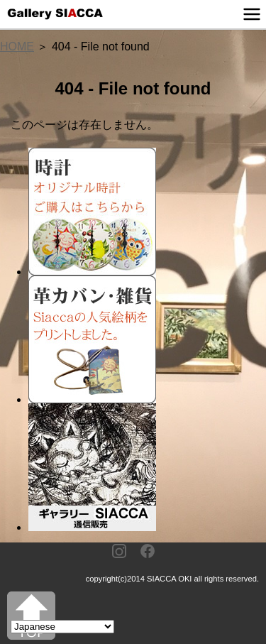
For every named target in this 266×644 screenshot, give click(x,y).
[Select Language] (62, 627)
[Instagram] (119, 552)
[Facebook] (148, 552)
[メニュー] (252, 14)
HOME (17, 47)
